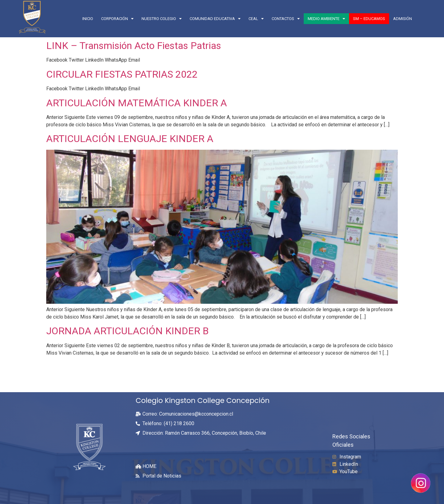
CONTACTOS (286, 19)
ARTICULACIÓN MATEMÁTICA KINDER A (138, 103)
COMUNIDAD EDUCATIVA (215, 19)
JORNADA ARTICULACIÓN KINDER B (127, 331)
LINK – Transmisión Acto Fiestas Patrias (134, 46)
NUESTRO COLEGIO (162, 19)
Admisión (403, 19)
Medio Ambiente (326, 19)
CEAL (256, 19)
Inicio (88, 19)
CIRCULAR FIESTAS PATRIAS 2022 (122, 74)
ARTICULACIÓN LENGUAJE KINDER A (131, 139)
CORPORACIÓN (117, 19)
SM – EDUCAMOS (369, 19)
